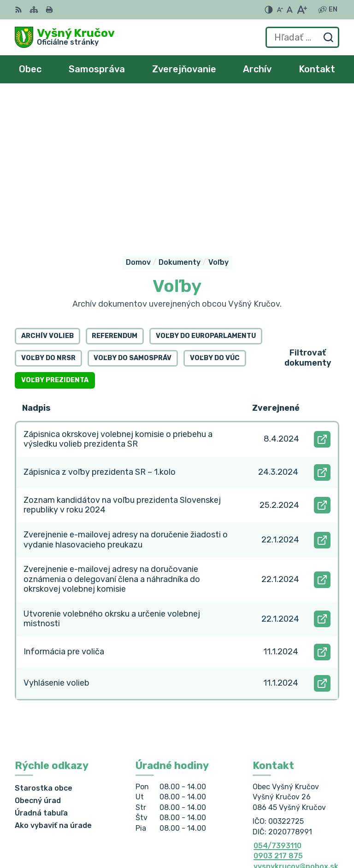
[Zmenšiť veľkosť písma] (280, 10)
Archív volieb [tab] (47, 184)
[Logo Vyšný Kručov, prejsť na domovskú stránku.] (65, 37)
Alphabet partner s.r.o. (297, 819)
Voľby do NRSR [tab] (48, 207)
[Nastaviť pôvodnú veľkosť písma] (290, 10)
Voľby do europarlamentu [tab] (206, 184)
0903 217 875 (278, 704)
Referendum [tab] (115, 184)
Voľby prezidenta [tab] (55, 229)
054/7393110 (277, 694)
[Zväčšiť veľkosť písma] (302, 10)
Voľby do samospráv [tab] (133, 207)
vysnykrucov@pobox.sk (296, 714)
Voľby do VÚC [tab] (215, 207)
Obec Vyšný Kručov (304, 831)
